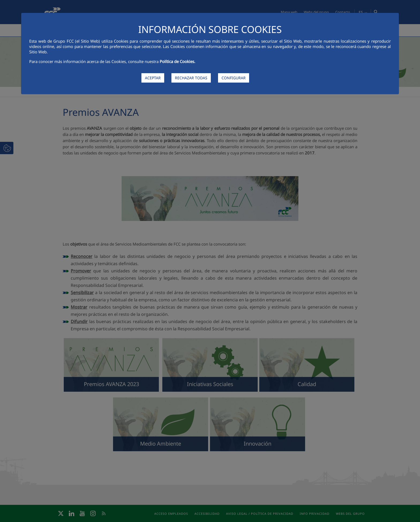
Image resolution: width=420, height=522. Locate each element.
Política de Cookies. (177, 61)
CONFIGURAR (234, 78)
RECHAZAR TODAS (191, 78)
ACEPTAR (153, 78)
